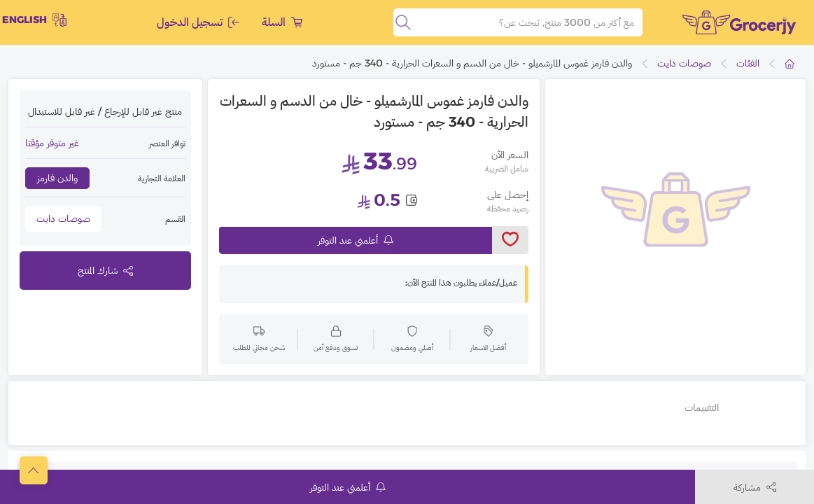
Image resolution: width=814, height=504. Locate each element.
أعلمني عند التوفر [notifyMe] (356, 240)
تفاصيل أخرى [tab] (761, 407)
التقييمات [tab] (702, 407)
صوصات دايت (684, 63)
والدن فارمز (57, 178)
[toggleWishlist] (511, 240)
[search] (403, 22)
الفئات (748, 63)
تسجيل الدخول (198, 22)
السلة (282, 22)
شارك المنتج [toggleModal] (105, 270)
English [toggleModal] (34, 20)
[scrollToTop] (34, 470)
